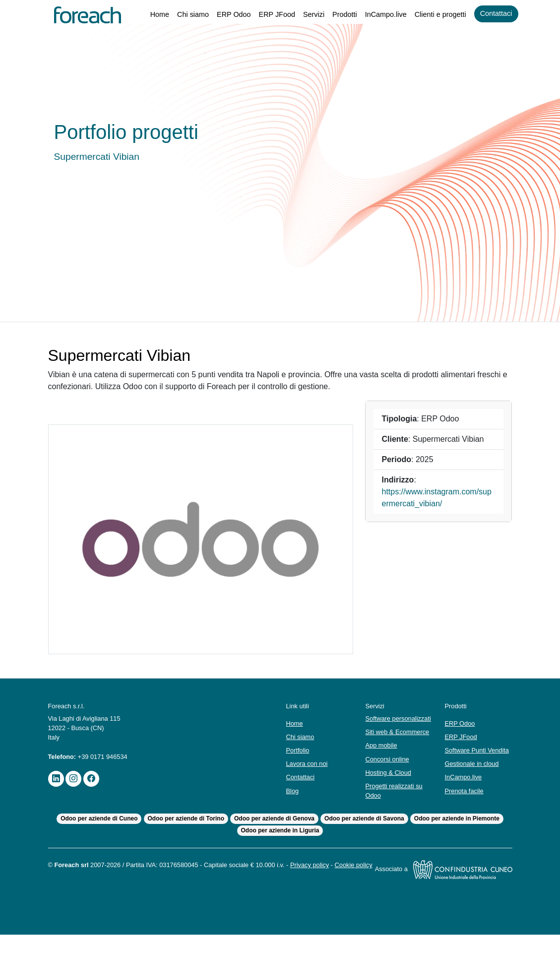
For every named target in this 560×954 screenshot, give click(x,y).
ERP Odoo (224, 15)
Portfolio (299, 755)
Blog (293, 795)
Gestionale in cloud (473, 773)
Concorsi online (389, 769)
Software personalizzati (386, 723)
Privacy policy (328, 875)
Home (147, 15)
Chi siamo (182, 15)
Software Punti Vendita (466, 755)
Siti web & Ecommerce (398, 741)
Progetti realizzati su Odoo (396, 800)
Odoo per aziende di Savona (365, 829)
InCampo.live (379, 15)
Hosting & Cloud (390, 782)
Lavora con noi (309, 769)
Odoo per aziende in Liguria (280, 841)
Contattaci (495, 14)
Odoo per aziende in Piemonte (458, 829)
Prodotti (336, 15)
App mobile (382, 755)
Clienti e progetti (436, 15)
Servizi (304, 15)
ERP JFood (267, 15)
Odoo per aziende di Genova (274, 829)
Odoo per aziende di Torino (185, 829)
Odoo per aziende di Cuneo (98, 829)
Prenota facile (465, 800)
